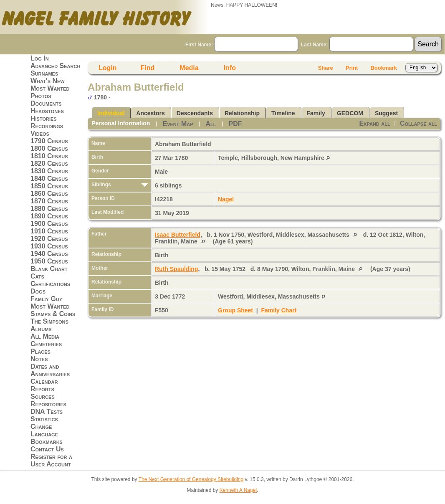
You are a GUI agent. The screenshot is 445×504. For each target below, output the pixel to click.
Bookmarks (47, 442)
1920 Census (49, 239)
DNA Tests (47, 412)
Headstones (47, 111)
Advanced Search (55, 66)
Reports (42, 389)
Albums (41, 329)
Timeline (283, 113)
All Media (45, 336)
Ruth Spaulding (176, 269)
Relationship (242, 113)
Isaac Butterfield (178, 235)
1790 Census (49, 141)
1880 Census (49, 209)
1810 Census (49, 156)
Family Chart (279, 310)
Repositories (48, 404)
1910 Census (49, 231)
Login (108, 68)
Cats (37, 276)
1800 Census (49, 148)
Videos (40, 133)
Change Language (44, 430)
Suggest (386, 113)
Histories (44, 118)
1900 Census (49, 224)
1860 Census (49, 194)
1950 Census (49, 261)
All (211, 124)
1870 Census (49, 201)
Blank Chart (49, 269)
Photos (41, 96)
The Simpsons (49, 321)
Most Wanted (50, 88)
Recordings (47, 126)
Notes (39, 359)
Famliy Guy (46, 299)
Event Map (178, 124)
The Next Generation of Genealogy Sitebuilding (191, 479)
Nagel (226, 199)
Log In (40, 58)
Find (148, 68)
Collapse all (418, 123)
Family (316, 113)
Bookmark (384, 68)
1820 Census (49, 163)
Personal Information (121, 123)
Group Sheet (235, 310)
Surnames (44, 73)
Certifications (50, 284)
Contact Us (47, 449)
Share (326, 68)
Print (352, 68)
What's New (48, 81)
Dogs (38, 291)
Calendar (44, 381)
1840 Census (49, 179)
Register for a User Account (51, 460)
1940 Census (49, 254)
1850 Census (49, 186)
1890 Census (49, 216)
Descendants (195, 113)
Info (230, 68)
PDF (235, 124)
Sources (43, 396)
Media (189, 68)
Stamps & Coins (53, 314)
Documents (46, 103)
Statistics (44, 419)
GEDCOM (350, 113)
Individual (111, 113)
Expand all (374, 123)
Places (40, 351)
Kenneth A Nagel (238, 490)
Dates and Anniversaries (50, 370)
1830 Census (49, 171)
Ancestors (150, 113)
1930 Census (49, 246)
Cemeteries (46, 344)
